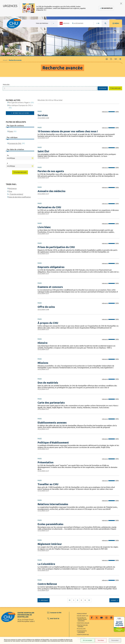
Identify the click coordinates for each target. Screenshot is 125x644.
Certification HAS (83, 635)
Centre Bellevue (47, 584)
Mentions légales (83, 623)
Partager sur (120, 59)
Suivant (114, 600)
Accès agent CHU (83, 616)
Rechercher (116, 88)
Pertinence (12, 188)
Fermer (121, 3)
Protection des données (83, 626)
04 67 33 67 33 (53, 619)
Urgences (65, 23)
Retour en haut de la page (122, 611)
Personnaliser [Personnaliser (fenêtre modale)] (115, 640)
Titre (10, 191)
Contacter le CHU (54, 613)
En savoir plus (107, 8)
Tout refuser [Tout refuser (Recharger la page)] (101, 640)
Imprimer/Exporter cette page (107, 59)
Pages (11, 131)
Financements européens (82, 632)
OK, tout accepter (88, 640)
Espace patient (82, 614)
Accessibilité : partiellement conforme (82, 619)
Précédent (44, 600)
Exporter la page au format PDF (111, 59)
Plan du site (82, 629)
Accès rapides (78, 23)
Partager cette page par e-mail (116, 59)
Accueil (5, 60)
